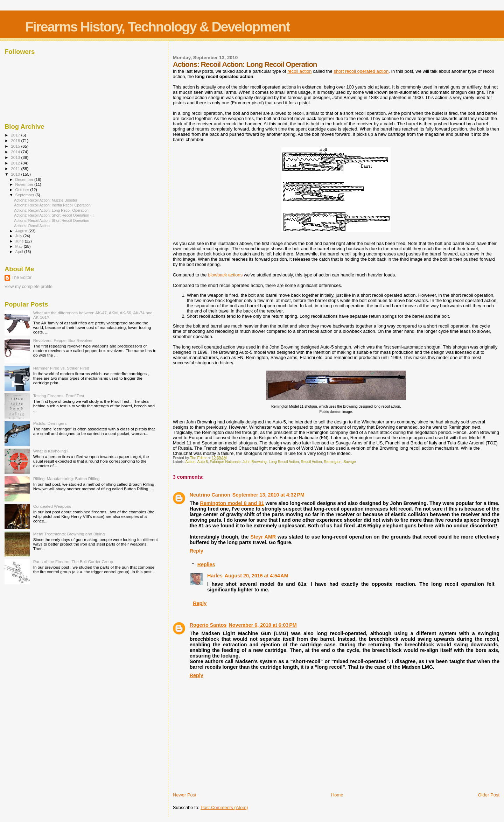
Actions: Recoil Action (32, 226)
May (20, 246)
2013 (16, 157)
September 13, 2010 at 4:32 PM (268, 495)
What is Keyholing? (51, 451)
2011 (16, 168)
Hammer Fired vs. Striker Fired (61, 368)
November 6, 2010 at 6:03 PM (262, 625)
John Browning (255, 462)
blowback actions (225, 275)
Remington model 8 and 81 (232, 503)
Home (337, 795)
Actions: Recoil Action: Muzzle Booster (46, 200)
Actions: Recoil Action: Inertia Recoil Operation (52, 205)
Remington (332, 462)
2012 (16, 163)
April (20, 252)
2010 (16, 174)
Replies (206, 564)
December (25, 180)
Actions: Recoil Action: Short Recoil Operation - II (54, 215)
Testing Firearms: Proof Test (59, 396)
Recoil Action (311, 462)
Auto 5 (203, 462)
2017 (16, 135)
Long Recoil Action (284, 462)
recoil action (299, 71)
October (23, 190)
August (22, 231)
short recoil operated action (361, 71)
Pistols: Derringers (50, 423)
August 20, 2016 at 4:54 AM (257, 576)
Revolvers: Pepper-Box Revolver (63, 340)
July (19, 236)
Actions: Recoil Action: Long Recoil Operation (51, 210)
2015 (16, 146)
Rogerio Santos (208, 625)
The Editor (22, 277)
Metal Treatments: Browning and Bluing (69, 534)
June (20, 241)
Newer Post (185, 795)
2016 (16, 140)
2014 (16, 152)
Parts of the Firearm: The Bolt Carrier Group (73, 561)
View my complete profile (29, 287)
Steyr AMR (263, 537)
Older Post (489, 795)
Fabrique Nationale (225, 462)
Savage (349, 462)
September (26, 195)
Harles (215, 576)
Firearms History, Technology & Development (157, 27)
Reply (197, 551)
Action (191, 462)
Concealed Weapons (52, 506)
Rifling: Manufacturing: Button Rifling (66, 479)
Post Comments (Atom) (224, 807)
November (25, 184)
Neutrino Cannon (210, 495)
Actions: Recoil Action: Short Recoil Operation (52, 220)
